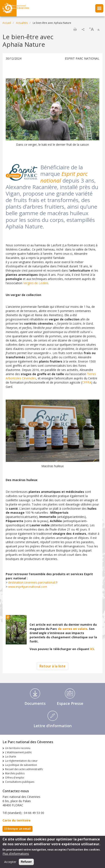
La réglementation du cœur (21, 761)
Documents (35, 703)
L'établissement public (18, 752)
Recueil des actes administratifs (24, 769)
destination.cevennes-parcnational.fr (33, 582)
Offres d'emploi (15, 778)
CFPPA (87, 382)
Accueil (7, 23)
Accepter (10, 863)
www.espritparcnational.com (28, 587)
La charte (11, 757)
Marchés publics (15, 773)
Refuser (26, 863)
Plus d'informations (16, 855)
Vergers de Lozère (36, 283)
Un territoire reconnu (18, 748)
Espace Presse (70, 703)
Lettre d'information (53, 726)
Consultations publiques (20, 782)
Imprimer (75, 29)
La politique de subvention (21, 765)
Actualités (22, 23)
